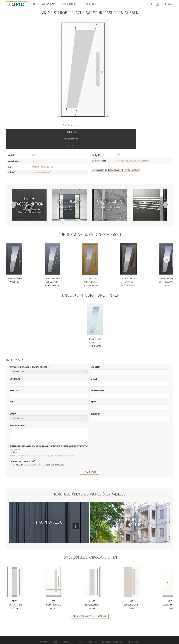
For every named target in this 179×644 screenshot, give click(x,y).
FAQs (142, 150)
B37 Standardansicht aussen (131, 584)
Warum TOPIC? (52, 4)
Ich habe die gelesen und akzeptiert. (37, 444)
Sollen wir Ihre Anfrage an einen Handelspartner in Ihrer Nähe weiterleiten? (50, 426)
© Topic (44, 621)
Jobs (133, 150)
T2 (38, 141)
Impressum (92, 621)
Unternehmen (92, 4)
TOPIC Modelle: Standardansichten (90, 537)
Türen (36, 4)
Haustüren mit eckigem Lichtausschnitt (133, 140)
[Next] (167, 184)
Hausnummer (98, 370)
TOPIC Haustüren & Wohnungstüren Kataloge (90, 473)
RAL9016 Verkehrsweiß (41, 152)
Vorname (95, 347)
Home (55, 621)
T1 (36, 141)
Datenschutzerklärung (22, 441)
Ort (93, 381)
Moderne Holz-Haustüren (42, 146)
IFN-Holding (133, 621)
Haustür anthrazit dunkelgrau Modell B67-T (167, 261)
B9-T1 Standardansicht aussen (170, 584)
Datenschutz (68, 621)
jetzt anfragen (90, 451)
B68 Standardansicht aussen (53, 584)
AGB (81, 621)
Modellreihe (69, 125)
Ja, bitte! (15, 429)
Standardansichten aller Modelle (90, 596)
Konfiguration (72, 4)
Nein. (13, 432)
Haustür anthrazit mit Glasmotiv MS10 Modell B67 (52, 261)
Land (13, 393)
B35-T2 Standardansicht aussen (92, 584)
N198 (118, 135)
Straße (14, 370)
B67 (33, 135)
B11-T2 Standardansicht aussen (15, 584)
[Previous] (12, 184)
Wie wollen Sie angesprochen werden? (30, 347)
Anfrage (152, 125)
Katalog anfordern (110, 125)
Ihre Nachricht (18, 405)
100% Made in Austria (112, 621)
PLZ (12, 381)
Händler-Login (167, 4)
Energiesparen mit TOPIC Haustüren (107, 149)
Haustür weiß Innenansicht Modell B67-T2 (95, 322)
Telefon (96, 393)
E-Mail (95, 358)
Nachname (16, 358)
